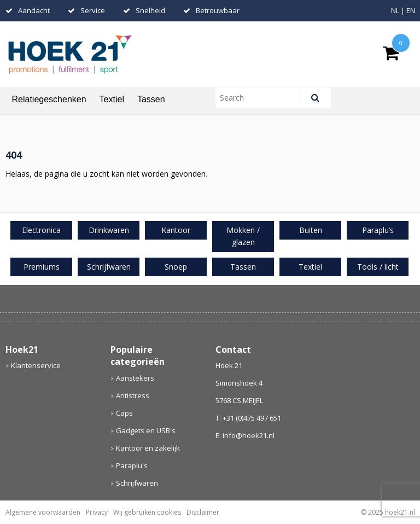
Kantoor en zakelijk (148, 448)
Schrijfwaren (137, 483)
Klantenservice (36, 365)
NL (395, 10)
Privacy (97, 512)
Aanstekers (135, 378)
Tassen (151, 99)
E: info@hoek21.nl (245, 435)
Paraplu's (132, 465)
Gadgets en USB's (146, 430)
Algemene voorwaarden (43, 512)
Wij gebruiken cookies (147, 512)
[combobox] (263, 98)
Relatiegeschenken (49, 99)
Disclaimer (203, 512)
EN (411, 10)
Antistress (133, 395)
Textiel (112, 99)
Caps (124, 413)
